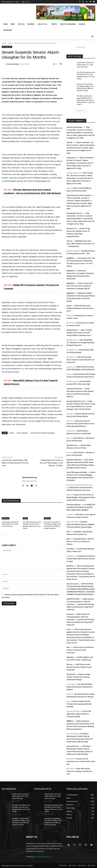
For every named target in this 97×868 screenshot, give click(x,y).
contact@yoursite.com (43, 857)
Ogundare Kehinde (74, 460)
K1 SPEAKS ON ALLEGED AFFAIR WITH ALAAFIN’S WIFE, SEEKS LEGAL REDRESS (81, 507)
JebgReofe (70, 258)
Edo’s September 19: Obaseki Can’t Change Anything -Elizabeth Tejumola (81, 343)
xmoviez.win (71, 228)
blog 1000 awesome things (77, 472)
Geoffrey (70, 566)
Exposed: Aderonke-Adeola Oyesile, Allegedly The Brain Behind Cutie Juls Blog (80, 524)
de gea (69, 306)
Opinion (47, 518)
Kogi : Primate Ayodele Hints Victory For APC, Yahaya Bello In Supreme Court (79, 333)
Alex (68, 647)
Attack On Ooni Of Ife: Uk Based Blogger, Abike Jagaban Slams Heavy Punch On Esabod (81, 497)
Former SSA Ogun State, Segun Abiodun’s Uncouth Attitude (79, 714)
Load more (81, 111)
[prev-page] (3, 534)
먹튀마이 (70, 721)
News (25, 518)
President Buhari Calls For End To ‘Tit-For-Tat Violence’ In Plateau (80, 541)
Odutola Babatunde (74, 127)
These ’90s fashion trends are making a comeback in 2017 (79, 771)
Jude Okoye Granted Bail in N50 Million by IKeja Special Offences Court (15, 463)
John (68, 532)
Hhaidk (69, 142)
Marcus (69, 664)
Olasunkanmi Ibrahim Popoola (78, 195)
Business (6, 518)
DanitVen (70, 549)
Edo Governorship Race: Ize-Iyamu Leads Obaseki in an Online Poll (80, 360)
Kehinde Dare (72, 445)
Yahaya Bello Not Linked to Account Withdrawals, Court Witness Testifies (51, 463)
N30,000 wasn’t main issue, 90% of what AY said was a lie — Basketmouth (80, 244)
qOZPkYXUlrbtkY (73, 599)
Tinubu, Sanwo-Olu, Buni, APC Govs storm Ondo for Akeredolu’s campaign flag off (80, 286)
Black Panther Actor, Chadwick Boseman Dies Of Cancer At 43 (80, 308)
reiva (68, 629)
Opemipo (70, 657)
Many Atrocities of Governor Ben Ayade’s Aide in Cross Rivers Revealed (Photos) (80, 424)
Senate (12, 433)
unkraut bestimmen (74, 389)
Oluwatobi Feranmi (74, 213)
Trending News (7, 47)
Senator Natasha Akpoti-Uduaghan (43, 433)
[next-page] (7, 534)
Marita (69, 241)
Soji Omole (71, 674)
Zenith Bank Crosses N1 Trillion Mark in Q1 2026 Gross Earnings (10, 524)
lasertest (70, 614)
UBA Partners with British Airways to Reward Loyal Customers (80, 650)
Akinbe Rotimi (72, 330)
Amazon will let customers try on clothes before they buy (81, 761)
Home (4, 43)
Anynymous (71, 158)
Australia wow (72, 584)
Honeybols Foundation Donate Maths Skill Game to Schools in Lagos (81, 559)
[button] (92, 36)
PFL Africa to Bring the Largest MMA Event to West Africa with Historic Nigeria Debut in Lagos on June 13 (86, 100)
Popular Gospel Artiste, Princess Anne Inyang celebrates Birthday (78, 677)
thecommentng (13, 64)
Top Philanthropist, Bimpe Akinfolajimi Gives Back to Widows (79, 687)
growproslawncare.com (76, 401)
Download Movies (74, 505)
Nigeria (10, 43)
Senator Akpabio (22, 433)
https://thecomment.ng (29, 481)
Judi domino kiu (73, 746)
